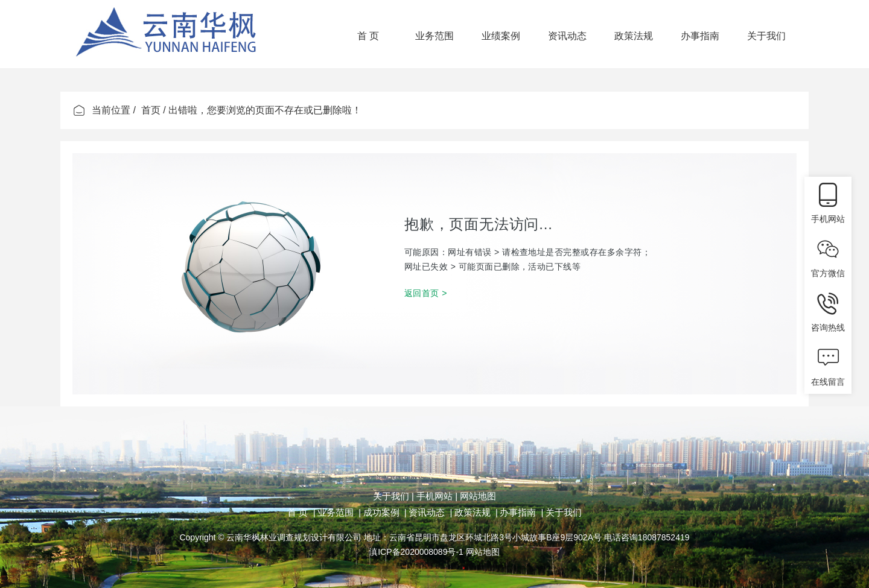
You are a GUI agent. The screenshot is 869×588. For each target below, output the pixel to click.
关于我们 (766, 36)
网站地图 (477, 496)
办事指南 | (521, 512)
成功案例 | (385, 512)
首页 (151, 110)
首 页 (368, 36)
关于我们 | (393, 496)
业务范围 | (339, 512)
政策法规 (634, 36)
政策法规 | (476, 512)
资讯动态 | (430, 512)
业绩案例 (501, 36)
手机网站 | (436, 496)
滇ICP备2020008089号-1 (416, 552)
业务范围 (434, 36)
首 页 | (301, 512)
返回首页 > (426, 293)
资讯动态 (567, 36)
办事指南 (700, 36)
